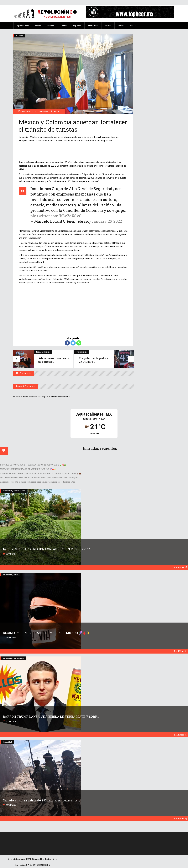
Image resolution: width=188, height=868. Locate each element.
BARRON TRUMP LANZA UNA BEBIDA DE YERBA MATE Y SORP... (51, 717)
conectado (39, 397)
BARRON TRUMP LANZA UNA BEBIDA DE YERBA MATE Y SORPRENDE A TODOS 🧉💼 (41, 473)
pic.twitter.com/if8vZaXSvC (56, 216)
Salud (16, 574)
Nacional (20, 35)
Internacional (19, 658)
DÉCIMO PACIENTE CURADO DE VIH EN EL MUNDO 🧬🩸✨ (28, 469)
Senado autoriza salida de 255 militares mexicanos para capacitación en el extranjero (39, 478)
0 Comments (27, 111)
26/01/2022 (43, 111)
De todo (17, 491)
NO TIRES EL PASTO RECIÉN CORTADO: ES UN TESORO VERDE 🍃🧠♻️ (33, 465)
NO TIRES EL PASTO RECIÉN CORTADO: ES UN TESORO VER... (48, 549)
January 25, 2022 (107, 221)
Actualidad (7, 491)
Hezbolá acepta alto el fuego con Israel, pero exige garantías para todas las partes (38, 482)
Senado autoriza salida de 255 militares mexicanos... (41, 800)
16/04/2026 (11, 554)
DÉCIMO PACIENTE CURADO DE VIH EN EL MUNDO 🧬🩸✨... (48, 633)
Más (23, 491)
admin (57, 111)
